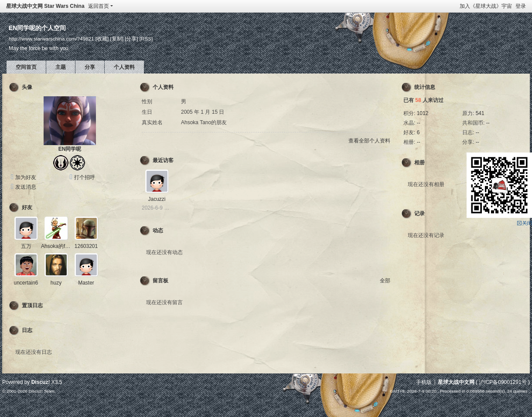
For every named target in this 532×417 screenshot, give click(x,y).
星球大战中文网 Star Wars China (45, 6)
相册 (419, 163)
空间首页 (26, 67)
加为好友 (26, 177)
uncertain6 (26, 283)
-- (419, 123)
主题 (61, 67)
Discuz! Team (41, 391)
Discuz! (41, 382)
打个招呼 (85, 177)
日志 (27, 330)
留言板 (160, 281)
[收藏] (102, 39)
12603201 (86, 246)
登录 (521, 6)
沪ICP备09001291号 (503, 382)
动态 (158, 231)
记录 (419, 214)
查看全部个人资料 (369, 141)
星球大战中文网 (456, 382)
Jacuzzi (157, 199)
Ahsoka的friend (59, 246)
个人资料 (124, 67)
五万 (26, 246)
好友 (27, 207)
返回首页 (99, 6)
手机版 (424, 382)
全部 (385, 281)
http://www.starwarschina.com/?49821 (51, 39)
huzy (56, 283)
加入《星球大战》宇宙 (486, 6)
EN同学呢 (70, 149)
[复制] (116, 39)
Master (86, 283)
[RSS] (146, 39)
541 (480, 113)
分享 (90, 67)
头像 (27, 87)
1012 (423, 113)
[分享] (131, 39)
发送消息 (26, 187)
